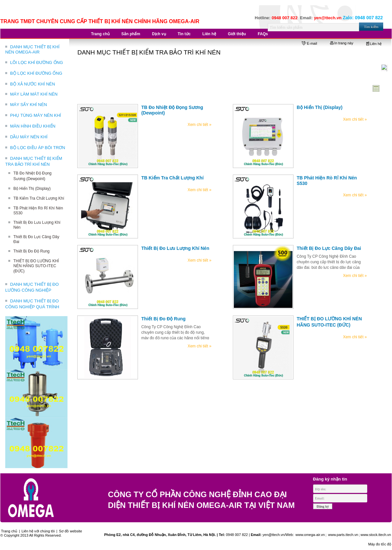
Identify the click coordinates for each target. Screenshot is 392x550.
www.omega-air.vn (310, 535)
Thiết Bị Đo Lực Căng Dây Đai (329, 248)
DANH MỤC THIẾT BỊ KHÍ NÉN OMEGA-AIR (32, 49)
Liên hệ (374, 44)
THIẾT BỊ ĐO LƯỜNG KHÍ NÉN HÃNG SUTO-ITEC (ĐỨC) (36, 266)
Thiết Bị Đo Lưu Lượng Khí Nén (175, 248)
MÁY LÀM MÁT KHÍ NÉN (34, 94)
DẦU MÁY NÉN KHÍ (29, 137)
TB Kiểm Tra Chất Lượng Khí (39, 198)
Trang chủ (9, 531)
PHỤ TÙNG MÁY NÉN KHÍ (36, 115)
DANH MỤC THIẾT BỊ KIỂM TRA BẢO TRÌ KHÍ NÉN (34, 161)
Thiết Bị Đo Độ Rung (31, 251)
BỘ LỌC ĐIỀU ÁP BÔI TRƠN (38, 148)
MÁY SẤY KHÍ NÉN (29, 105)
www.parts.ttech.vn (343, 535)
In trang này (342, 43)
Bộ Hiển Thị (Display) (32, 189)
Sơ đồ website (71, 531)
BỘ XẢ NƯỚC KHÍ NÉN (33, 84)
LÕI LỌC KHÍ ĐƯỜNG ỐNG (37, 62)
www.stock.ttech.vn (376, 535)
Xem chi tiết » (199, 125)
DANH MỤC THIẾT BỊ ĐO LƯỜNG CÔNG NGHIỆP (32, 287)
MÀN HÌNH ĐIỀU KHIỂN (33, 126)
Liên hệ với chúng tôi (38, 531)
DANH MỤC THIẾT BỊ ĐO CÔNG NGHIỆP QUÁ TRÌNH (32, 304)
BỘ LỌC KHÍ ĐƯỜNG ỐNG (36, 73)
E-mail (309, 43)
